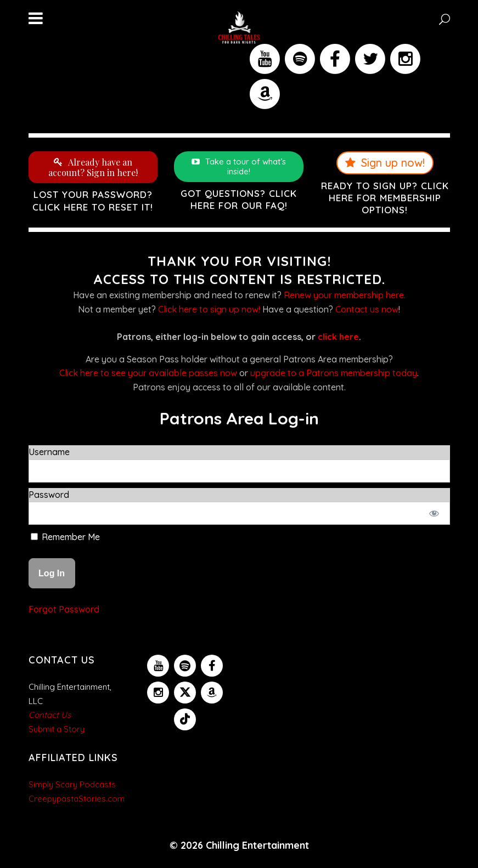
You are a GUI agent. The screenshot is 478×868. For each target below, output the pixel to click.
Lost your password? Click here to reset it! (93, 200)
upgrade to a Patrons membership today (334, 373)
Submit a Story (57, 729)
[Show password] (434, 513)
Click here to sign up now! (209, 309)
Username (49, 452)
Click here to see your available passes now (148, 373)
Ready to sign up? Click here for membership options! (385, 198)
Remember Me (65, 537)
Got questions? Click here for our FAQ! (239, 199)
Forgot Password (64, 609)
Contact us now (367, 309)
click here (338, 337)
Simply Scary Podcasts (72, 784)
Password (49, 495)
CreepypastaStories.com (77, 799)
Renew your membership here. (345, 295)
